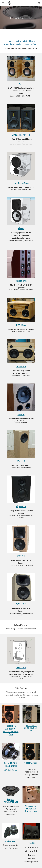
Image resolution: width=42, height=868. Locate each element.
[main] (21, 18)
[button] (3, 3)
